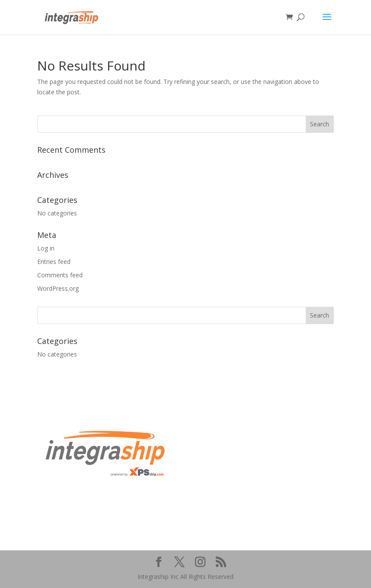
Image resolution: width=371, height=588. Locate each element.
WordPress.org (58, 288)
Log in (46, 248)
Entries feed (54, 262)
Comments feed (60, 275)
